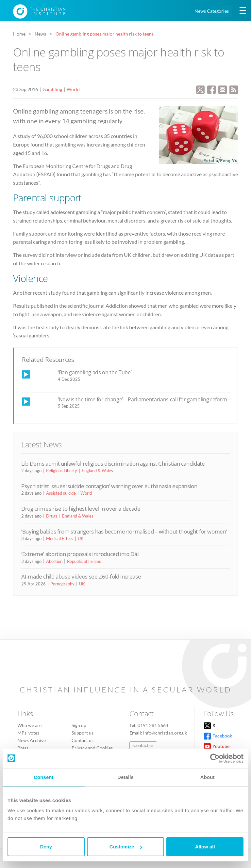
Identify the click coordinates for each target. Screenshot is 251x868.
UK (81, 538)
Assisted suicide (61, 493)
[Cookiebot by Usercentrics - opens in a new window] (215, 758)
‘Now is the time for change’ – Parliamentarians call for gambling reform (142, 399)
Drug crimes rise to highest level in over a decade (81, 509)
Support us (83, 733)
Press (23, 748)
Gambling (52, 89)
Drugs (52, 516)
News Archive (32, 740)
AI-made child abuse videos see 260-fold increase (81, 576)
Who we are (29, 725)
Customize (126, 847)
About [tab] (208, 777)
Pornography (62, 584)
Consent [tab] (44, 777)
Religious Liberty (62, 471)
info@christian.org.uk (165, 733)
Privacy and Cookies (92, 748)
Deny (46, 847)
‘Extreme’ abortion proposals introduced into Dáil (80, 554)
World (73, 89)
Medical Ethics (60, 538)
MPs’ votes (28, 733)
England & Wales (97, 471)
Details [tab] (125, 777)
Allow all (205, 847)
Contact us (83, 740)
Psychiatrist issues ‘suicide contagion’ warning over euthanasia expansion (109, 486)
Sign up (79, 725)
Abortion (54, 561)
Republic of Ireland (84, 561)
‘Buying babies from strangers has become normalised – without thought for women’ (124, 531)
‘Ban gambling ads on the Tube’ (95, 372)
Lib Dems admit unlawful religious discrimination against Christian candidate (113, 464)
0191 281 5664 (153, 725)
